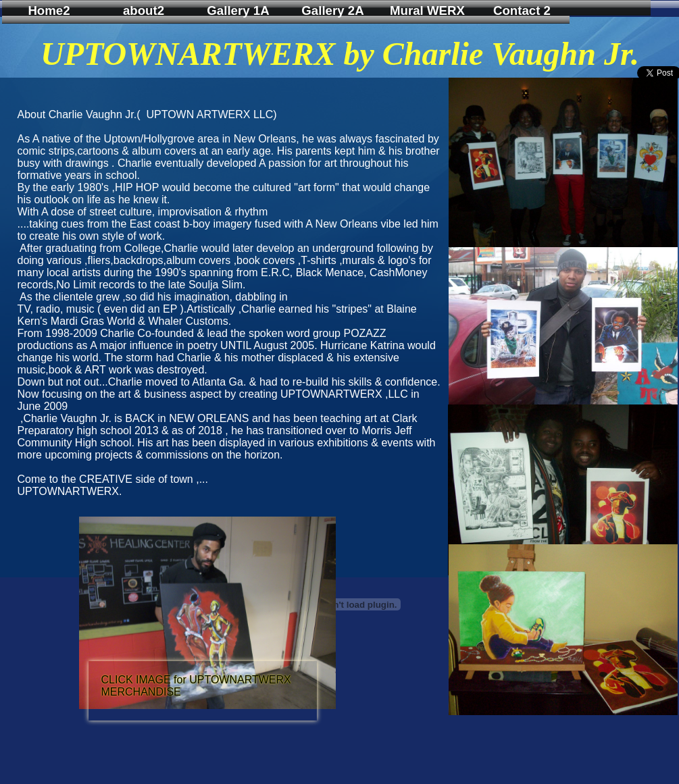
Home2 (49, 10)
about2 (144, 10)
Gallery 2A (332, 10)
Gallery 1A (238, 10)
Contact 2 (522, 10)
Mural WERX (427, 10)
